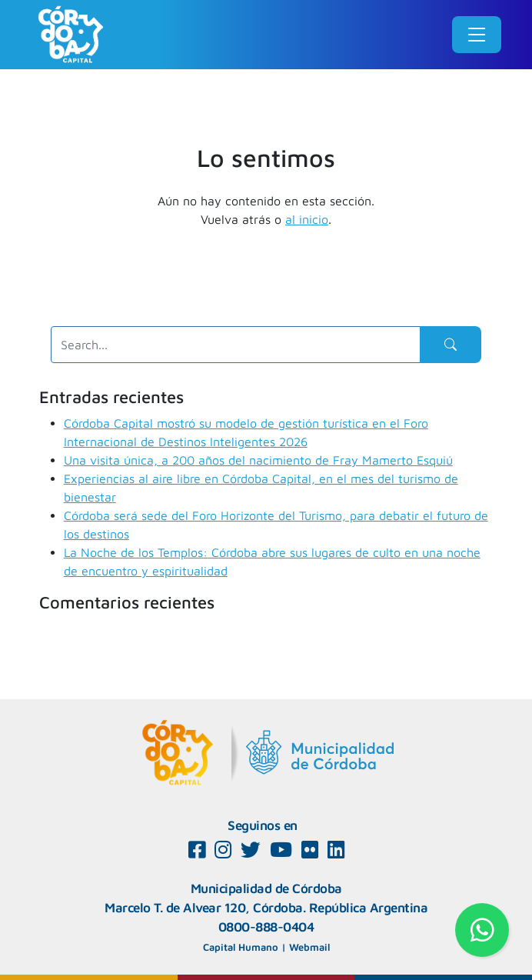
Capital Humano (241, 947)
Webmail (309, 947)
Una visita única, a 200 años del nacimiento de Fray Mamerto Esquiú (258, 460)
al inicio (307, 219)
